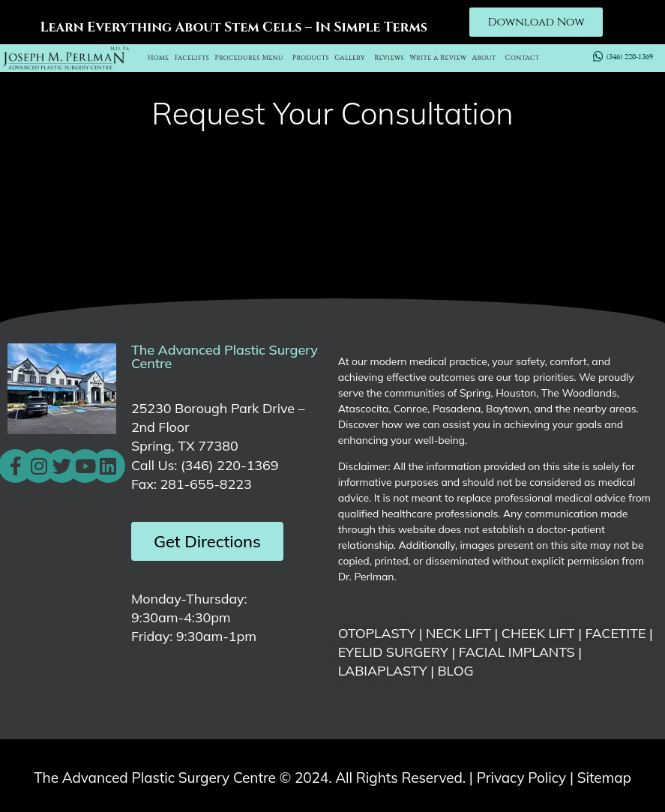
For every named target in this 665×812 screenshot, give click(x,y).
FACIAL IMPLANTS (517, 652)
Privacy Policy (521, 778)
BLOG (455, 671)
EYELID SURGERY (393, 652)
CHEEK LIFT (538, 633)
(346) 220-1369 (229, 465)
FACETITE (615, 633)
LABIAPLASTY (383, 671)
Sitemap (604, 778)
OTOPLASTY (377, 633)
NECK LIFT (458, 633)
